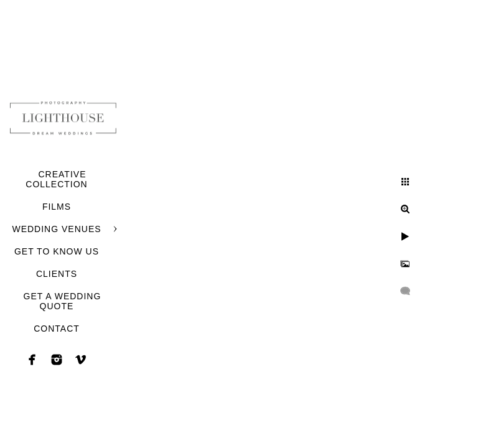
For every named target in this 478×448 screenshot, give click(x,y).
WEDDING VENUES (56, 229)
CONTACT (57, 329)
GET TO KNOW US (57, 251)
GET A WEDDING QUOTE (63, 301)
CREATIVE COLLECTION (56, 179)
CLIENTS (57, 274)
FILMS (57, 207)
